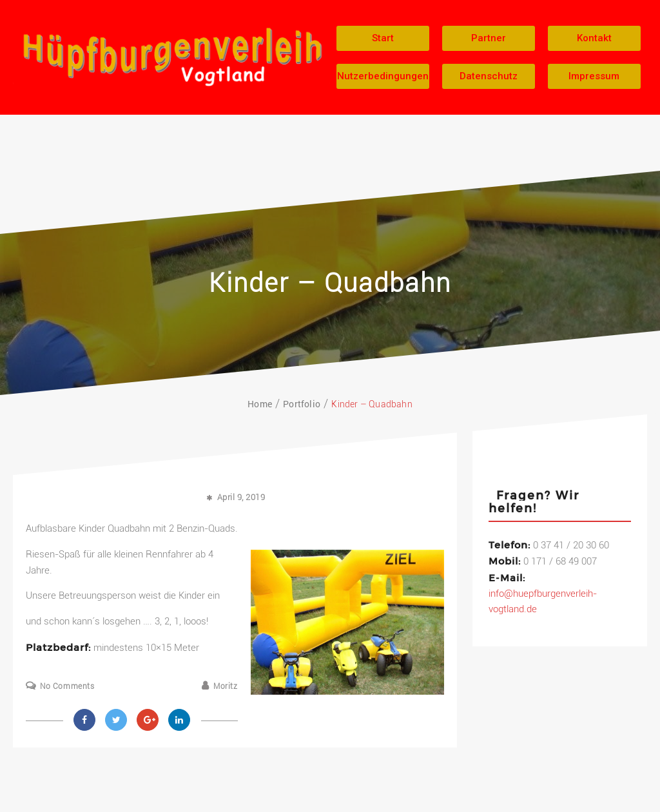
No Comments (67, 686)
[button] (383, 38)
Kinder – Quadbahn (330, 283)
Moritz (226, 686)
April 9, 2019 (241, 497)
